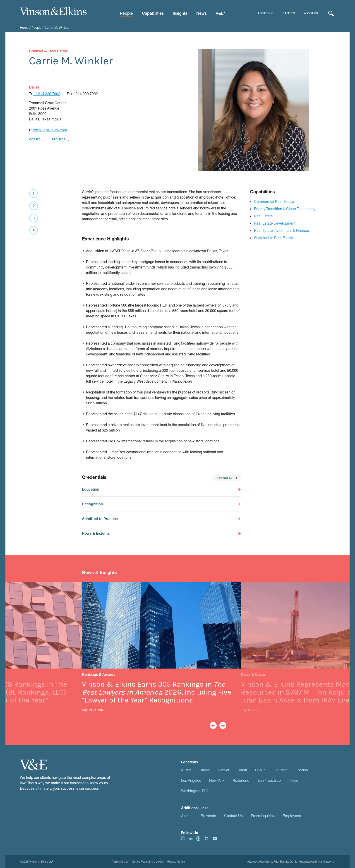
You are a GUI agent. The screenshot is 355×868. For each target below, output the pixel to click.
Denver (224, 770)
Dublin (260, 770)
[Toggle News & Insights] (161, 533)
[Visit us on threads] (198, 838)
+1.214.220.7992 (47, 94)
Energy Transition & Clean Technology (285, 209)
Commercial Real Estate (274, 201)
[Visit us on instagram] (183, 838)
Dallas (205, 770)
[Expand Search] (331, 13)
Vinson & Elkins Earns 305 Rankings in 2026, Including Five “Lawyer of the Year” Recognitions (157, 692)
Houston (281, 770)
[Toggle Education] (161, 492)
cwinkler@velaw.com (50, 130)
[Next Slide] (223, 725)
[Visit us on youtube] (215, 838)
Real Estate (263, 216)
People (36, 28)
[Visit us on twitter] (207, 838)
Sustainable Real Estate (273, 238)
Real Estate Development (275, 223)
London (302, 770)
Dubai (242, 770)
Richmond (241, 780)
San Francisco (269, 780)
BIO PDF (61, 139)
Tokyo (294, 780)
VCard (37, 139)
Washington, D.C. (195, 791)
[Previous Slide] (213, 725)
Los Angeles (191, 780)
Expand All (228, 478)
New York (217, 780)
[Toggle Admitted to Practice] (161, 519)
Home (24, 28)
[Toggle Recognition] (161, 504)
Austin (186, 770)
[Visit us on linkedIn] (191, 838)
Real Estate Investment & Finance (282, 230)
